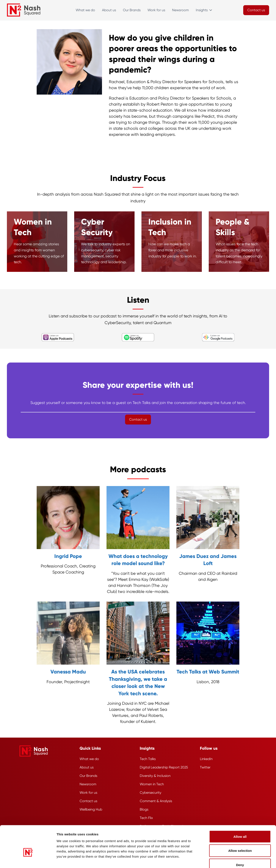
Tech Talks (148, 759)
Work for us (156, 10)
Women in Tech (152, 784)
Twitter (205, 767)
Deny (240, 840)
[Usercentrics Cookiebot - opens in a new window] (28, 860)
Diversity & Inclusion (155, 776)
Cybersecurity (151, 793)
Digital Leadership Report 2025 (164, 767)
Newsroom (180, 10)
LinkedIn (206, 759)
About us (109, 10)
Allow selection (240, 826)
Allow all (240, 811)
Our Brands (132, 10)
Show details (234, 859)
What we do (85, 10)
